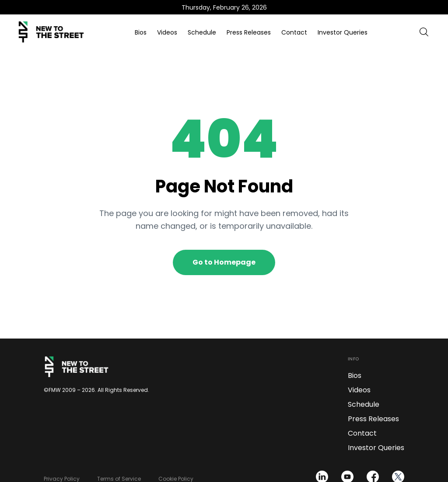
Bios (141, 32)
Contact (294, 32)
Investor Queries (343, 32)
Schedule (202, 32)
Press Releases (249, 32)
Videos (167, 32)
